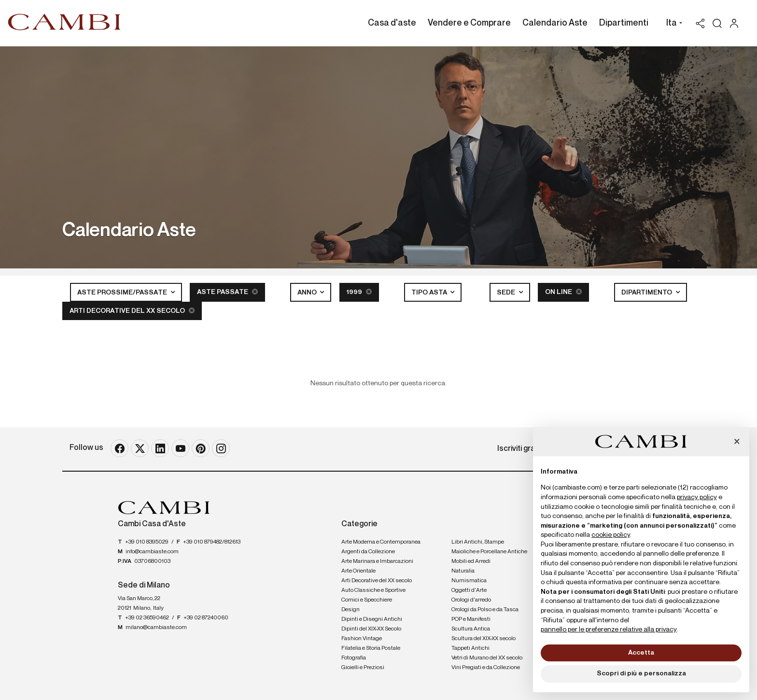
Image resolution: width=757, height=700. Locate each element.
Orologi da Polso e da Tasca (485, 610)
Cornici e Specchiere (367, 600)
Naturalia (463, 571)
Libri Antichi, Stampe (478, 542)
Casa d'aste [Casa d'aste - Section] (392, 23)
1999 (359, 292)
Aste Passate (227, 292)
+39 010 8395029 (147, 542)
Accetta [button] (641, 653)
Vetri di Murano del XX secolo (487, 658)
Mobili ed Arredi (471, 561)
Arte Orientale (358, 571)
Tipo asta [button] (430, 293)
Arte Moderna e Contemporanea (381, 542)
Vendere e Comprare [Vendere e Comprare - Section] (469, 23)
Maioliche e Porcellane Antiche (489, 552)
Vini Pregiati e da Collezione (486, 668)
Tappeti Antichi (470, 648)
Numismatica (469, 581)
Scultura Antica (471, 629)
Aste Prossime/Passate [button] (123, 293)
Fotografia (354, 658)
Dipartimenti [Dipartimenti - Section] (624, 23)
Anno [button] (308, 293)
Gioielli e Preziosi (363, 668)
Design (350, 610)
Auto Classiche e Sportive (373, 590)
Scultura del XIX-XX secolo (484, 639)
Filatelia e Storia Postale (371, 648)
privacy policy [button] (697, 497)
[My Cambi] (736, 23)
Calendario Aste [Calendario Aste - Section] (555, 23)
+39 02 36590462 (147, 618)
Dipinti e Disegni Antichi (372, 619)
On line (563, 292)
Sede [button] (507, 293)
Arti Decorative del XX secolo (132, 311)
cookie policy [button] (611, 535)
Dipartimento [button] (647, 293)
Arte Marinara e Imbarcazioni (377, 561)
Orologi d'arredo (471, 600)
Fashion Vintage (362, 639)
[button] (672, 24)
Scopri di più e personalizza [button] (641, 673)
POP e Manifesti (471, 619)
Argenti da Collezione (368, 552)
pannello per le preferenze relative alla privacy (609, 630)
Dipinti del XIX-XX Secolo (371, 629)
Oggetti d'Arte (469, 590)
